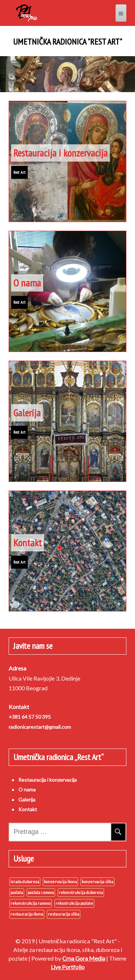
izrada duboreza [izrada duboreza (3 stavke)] (25, 882)
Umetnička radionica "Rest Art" (67, 42)
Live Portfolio (68, 967)
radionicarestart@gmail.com (40, 727)
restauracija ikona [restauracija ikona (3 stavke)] (27, 914)
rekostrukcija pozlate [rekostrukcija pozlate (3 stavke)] (74, 903)
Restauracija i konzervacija (60, 153)
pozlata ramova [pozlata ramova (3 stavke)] (41, 892)
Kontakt (28, 543)
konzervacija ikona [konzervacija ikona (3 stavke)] (60, 882)
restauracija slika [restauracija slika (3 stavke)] (64, 914)
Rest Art (19, 172)
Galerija (27, 413)
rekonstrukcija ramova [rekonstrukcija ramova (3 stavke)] (31, 903)
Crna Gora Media (84, 958)
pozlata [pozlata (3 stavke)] (17, 892)
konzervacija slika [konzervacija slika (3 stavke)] (98, 882)
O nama (27, 283)
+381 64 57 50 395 (30, 717)
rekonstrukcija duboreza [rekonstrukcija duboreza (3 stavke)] (81, 892)
